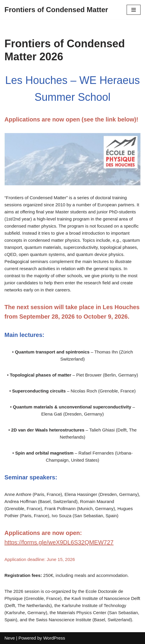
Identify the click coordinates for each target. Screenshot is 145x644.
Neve (10, 638)
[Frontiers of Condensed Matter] (56, 10)
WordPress (54, 638)
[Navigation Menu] (134, 10)
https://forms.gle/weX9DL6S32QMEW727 (59, 542)
